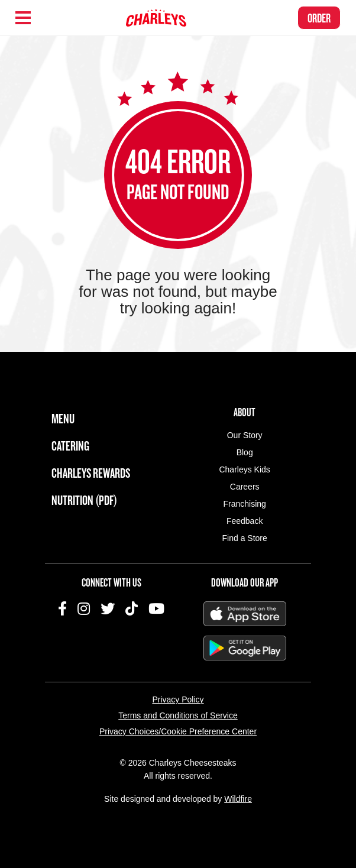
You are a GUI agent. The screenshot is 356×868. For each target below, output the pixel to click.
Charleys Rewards (91, 473)
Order (319, 18)
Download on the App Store (245, 614)
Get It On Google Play (245, 648)
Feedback (245, 521)
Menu (63, 418)
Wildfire (238, 799)
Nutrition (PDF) (84, 500)
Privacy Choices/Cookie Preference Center (178, 731)
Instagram (84, 608)
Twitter (108, 608)
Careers (245, 487)
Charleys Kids (244, 469)
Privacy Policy (178, 699)
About (245, 412)
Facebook (62, 608)
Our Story (245, 435)
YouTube (156, 608)
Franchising (244, 504)
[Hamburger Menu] (23, 18)
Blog (245, 452)
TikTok (132, 608)
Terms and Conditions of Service (178, 715)
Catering (70, 446)
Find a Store (245, 538)
